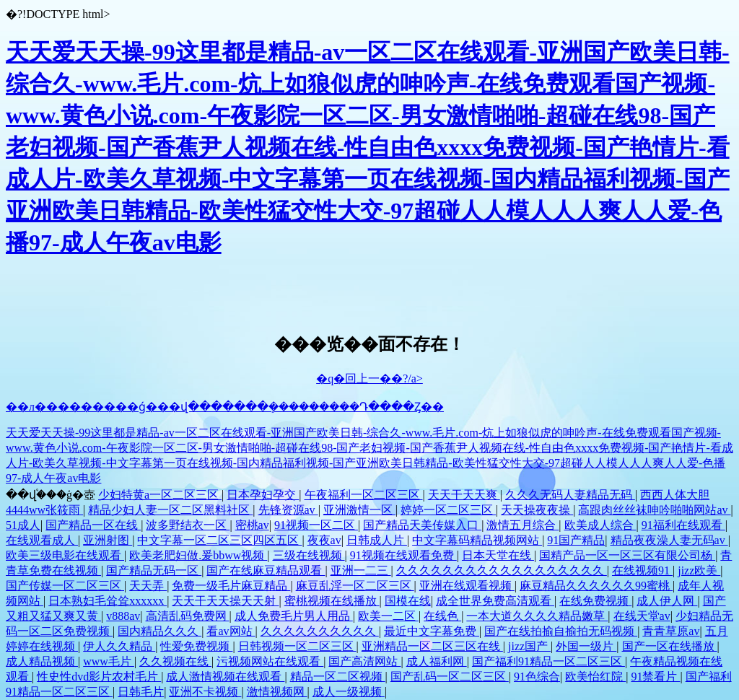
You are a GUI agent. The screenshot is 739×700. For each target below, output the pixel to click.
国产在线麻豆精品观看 (266, 570)
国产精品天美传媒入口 (422, 525)
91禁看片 (655, 677)
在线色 (442, 616)
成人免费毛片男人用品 (294, 616)
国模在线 (408, 601)
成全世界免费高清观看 (495, 601)
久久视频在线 (175, 661)
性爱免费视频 (196, 646)
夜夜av (324, 540)
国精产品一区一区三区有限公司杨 (627, 555)
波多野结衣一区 (188, 525)
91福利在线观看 (683, 525)
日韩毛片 (141, 692)
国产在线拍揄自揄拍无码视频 (561, 631)
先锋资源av (288, 510)
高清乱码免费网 (188, 616)
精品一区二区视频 (338, 677)
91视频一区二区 (316, 525)
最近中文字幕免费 (432, 631)
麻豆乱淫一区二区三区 (355, 586)
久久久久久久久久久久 (320, 631)
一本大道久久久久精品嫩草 (537, 616)
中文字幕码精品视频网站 (477, 540)
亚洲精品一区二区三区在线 (432, 646)
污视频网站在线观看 (270, 661)
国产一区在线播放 (670, 646)
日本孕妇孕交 (263, 495)
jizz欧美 (699, 570)
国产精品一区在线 (93, 525)
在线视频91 (642, 570)
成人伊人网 (667, 601)
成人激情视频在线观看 (225, 677)
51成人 (23, 525)
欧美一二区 (388, 616)
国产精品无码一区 (154, 570)
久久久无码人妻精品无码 (570, 495)
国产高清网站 (364, 661)
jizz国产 (529, 646)
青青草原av (671, 631)
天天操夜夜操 (537, 510)
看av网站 (231, 631)
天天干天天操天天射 (225, 601)
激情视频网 (277, 692)
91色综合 (537, 677)
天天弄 (148, 586)
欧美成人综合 (600, 525)
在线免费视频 (595, 601)
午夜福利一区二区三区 (364, 495)
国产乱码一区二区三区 (450, 677)
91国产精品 (576, 540)
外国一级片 (586, 646)
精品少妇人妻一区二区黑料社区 (170, 510)
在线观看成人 (42, 540)
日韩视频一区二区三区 (297, 646)
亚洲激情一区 (359, 510)
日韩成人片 (377, 540)
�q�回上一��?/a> (369, 379)
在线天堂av (642, 616)
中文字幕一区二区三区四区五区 (219, 540)
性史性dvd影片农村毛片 (99, 677)
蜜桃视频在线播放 (332, 601)
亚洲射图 (108, 540)
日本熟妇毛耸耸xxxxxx (108, 601)
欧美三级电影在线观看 (65, 555)
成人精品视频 (42, 661)
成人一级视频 (349, 692)
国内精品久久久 (159, 631)
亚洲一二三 (361, 570)
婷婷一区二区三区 (448, 510)
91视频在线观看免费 (403, 555)
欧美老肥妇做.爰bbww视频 (198, 555)
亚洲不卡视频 (205, 692)
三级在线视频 (309, 555)
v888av (123, 616)
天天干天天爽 (464, 495)
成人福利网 (437, 661)
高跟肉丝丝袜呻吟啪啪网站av (654, 510)
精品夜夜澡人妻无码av (669, 540)
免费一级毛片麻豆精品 (231, 586)
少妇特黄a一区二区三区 (160, 495)
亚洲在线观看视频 (467, 586)
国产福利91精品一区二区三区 (548, 661)
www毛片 (109, 661)
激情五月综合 (522, 525)
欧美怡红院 (595, 677)
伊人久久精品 (119, 646)
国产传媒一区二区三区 (65, 586)
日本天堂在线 (498, 555)
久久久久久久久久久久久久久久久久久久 (502, 570)
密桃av (252, 525)
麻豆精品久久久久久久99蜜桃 (596, 586)
